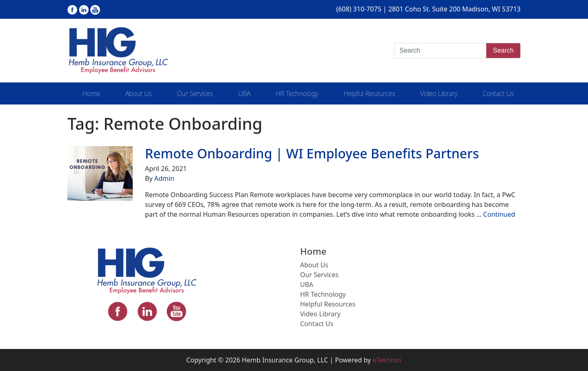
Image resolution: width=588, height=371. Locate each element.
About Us (139, 93)
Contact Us (498, 93)
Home (91, 93)
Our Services (195, 93)
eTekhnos (387, 360)
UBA (244, 93)
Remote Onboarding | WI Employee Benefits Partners (312, 153)
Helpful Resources (369, 93)
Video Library (439, 93)
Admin (164, 178)
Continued (499, 214)
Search (503, 50)
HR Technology (297, 93)
